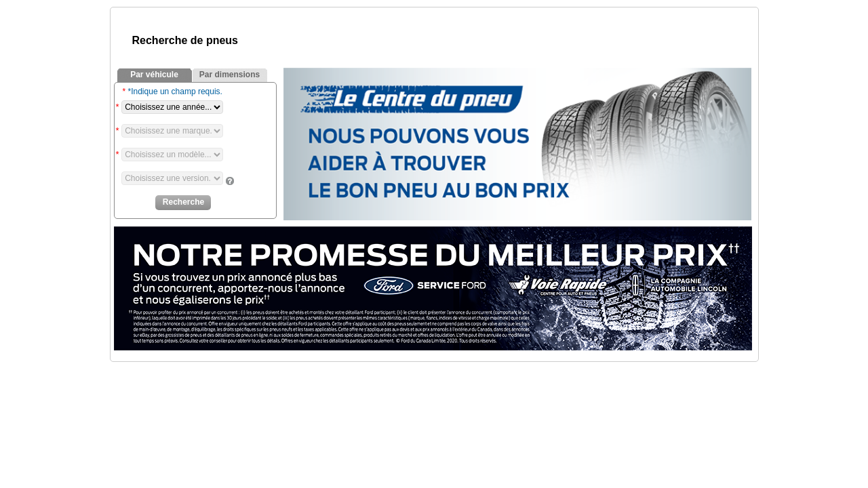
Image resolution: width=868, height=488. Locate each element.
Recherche (183, 202)
